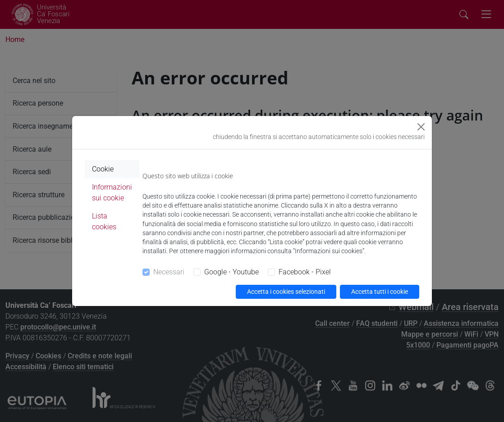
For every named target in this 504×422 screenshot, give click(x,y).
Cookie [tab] (103, 169)
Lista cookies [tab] (104, 221)
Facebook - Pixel (305, 272)
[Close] (421, 127)
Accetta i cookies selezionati (286, 292)
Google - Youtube (231, 272)
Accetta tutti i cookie (380, 292)
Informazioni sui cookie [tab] (112, 192)
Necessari (169, 272)
